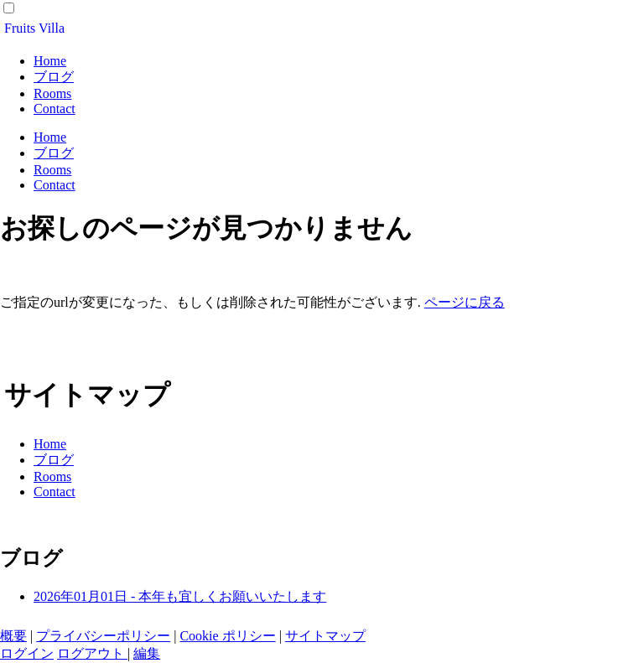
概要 (13, 636)
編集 (147, 653)
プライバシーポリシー (103, 636)
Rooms (52, 93)
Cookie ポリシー (227, 636)
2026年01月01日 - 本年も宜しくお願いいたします (180, 596)
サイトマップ (325, 636)
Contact (55, 109)
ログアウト (92, 653)
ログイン (27, 653)
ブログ (54, 77)
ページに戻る (465, 302)
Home (50, 61)
